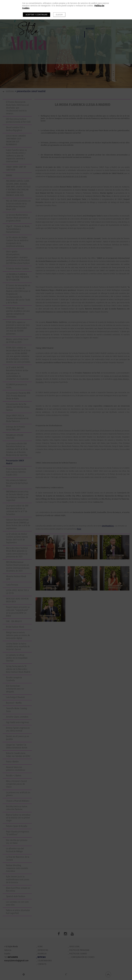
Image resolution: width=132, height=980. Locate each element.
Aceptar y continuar (36, 15)
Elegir (59, 15)
